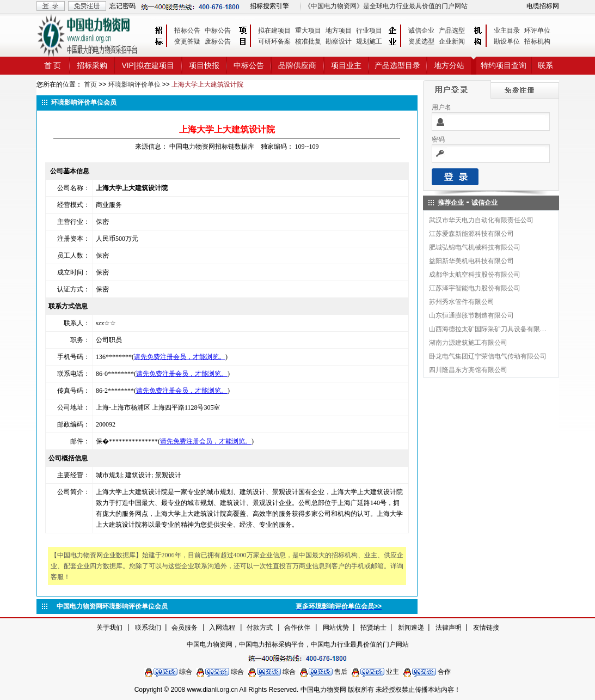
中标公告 (218, 31)
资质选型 (421, 41)
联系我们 (148, 628)
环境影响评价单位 (134, 84)
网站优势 (336, 628)
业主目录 (507, 31)
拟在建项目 (274, 31)
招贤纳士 (373, 628)
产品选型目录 (397, 65)
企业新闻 (452, 41)
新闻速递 (411, 628)
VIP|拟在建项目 (148, 65)
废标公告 (218, 41)
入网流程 (222, 628)
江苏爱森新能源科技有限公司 (471, 234)
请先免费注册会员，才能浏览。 (180, 357)
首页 (90, 84)
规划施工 (369, 41)
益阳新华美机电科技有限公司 (471, 261)
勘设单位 (507, 41)
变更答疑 (187, 41)
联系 (545, 65)
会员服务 (185, 628)
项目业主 (346, 65)
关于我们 (109, 628)
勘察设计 (339, 41)
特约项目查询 (504, 65)
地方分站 (449, 65)
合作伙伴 (297, 628)
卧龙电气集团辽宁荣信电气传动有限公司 (488, 356)
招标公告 (187, 31)
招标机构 (537, 41)
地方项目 (339, 31)
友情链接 (486, 628)
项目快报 (204, 65)
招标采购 (92, 65)
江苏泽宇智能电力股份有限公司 (475, 288)
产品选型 (452, 31)
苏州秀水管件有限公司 (462, 302)
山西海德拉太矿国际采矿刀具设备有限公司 (488, 329)
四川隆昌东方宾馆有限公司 (468, 370)
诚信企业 (421, 31)
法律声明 (449, 628)
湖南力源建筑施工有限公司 (468, 343)
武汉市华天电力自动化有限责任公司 (481, 220)
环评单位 (537, 31)
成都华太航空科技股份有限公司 (475, 275)
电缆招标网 (543, 6)
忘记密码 (122, 6)
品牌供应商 (297, 65)
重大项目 (308, 31)
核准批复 (308, 41)
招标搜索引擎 (269, 6)
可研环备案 (274, 41)
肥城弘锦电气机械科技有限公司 (475, 247)
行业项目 (369, 31)
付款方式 (260, 628)
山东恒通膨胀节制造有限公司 (471, 315)
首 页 (53, 65)
